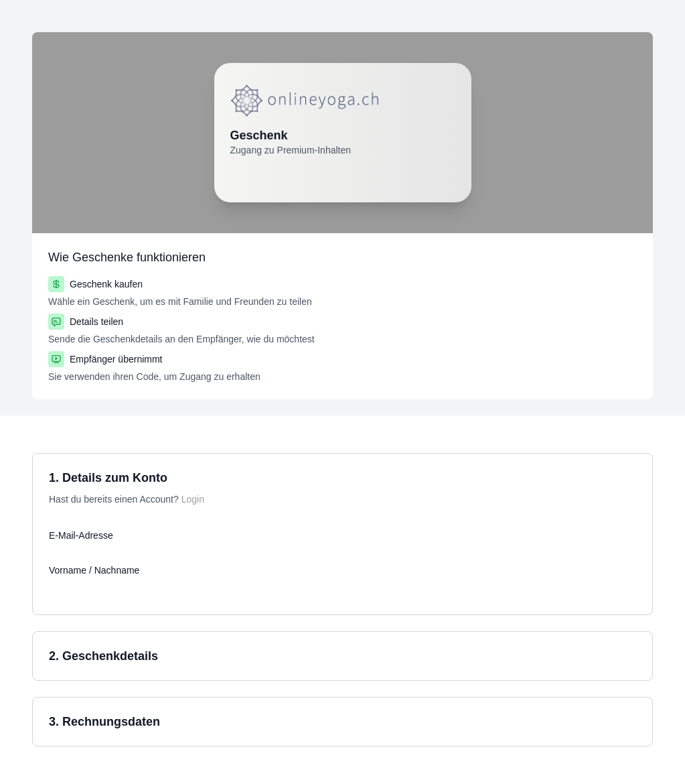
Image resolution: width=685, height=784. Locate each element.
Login (193, 499)
